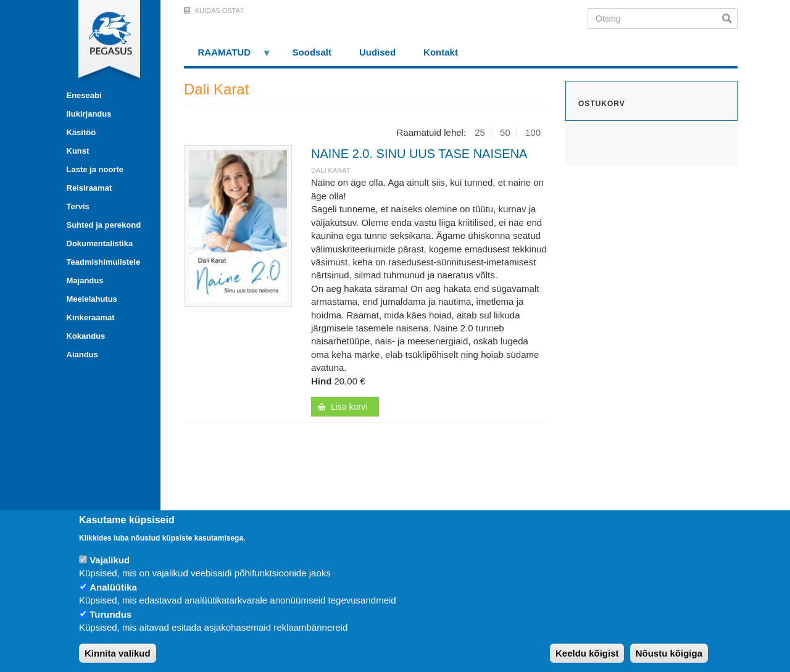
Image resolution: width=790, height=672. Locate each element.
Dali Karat (331, 170)
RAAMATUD (228, 56)
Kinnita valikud (118, 653)
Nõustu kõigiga (669, 653)
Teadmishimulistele (104, 262)
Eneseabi (84, 95)
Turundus (110, 614)
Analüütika (113, 587)
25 (480, 132)
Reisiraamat (89, 188)
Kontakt (441, 52)
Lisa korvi (349, 407)
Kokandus (86, 336)
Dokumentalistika (100, 243)
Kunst (78, 151)
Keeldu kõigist (587, 653)
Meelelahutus (92, 299)
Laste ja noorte (95, 169)
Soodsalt (312, 52)
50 (505, 132)
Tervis (78, 206)
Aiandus (82, 355)
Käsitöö (81, 132)
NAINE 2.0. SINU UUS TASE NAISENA (419, 154)
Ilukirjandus (89, 114)
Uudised (377, 52)
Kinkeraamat (91, 317)
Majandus (85, 280)
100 (533, 132)
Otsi (730, 19)
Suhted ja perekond (104, 225)
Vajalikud (110, 560)
